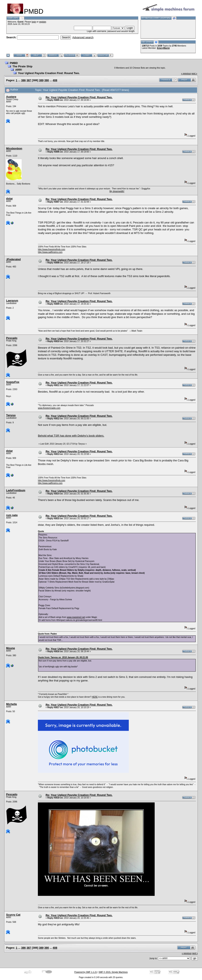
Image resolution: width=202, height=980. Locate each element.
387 (29, 80)
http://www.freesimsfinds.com (51, 249)
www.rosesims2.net (76, 617)
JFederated (13, 259)
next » (194, 74)
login (34, 22)
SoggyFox (13, 382)
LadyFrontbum (16, 490)
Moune (11, 648)
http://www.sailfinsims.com (50, 252)
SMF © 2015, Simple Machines (113, 972)
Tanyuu (11, 415)
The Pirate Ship (22, 66)
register (43, 22)
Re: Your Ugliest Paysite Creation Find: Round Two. (79, 97)
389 (41, 80)
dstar (9, 199)
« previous (186, 74)
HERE (95, 697)
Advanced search (83, 37)
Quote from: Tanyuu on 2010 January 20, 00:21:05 (63, 657)
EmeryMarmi (163, 48)
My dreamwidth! (117, 191)
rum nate (12, 515)
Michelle (11, 704)
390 (47, 80)
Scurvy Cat (13, 915)
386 (24, 80)
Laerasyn (12, 301)
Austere (11, 97)
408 (55, 80)
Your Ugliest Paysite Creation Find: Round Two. (49, 73)
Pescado (12, 338)
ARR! (19, 70)
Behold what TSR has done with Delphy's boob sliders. (71, 436)
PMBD (14, 63)
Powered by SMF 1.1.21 (86, 972)
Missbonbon (14, 148)
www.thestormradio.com (49, 408)
